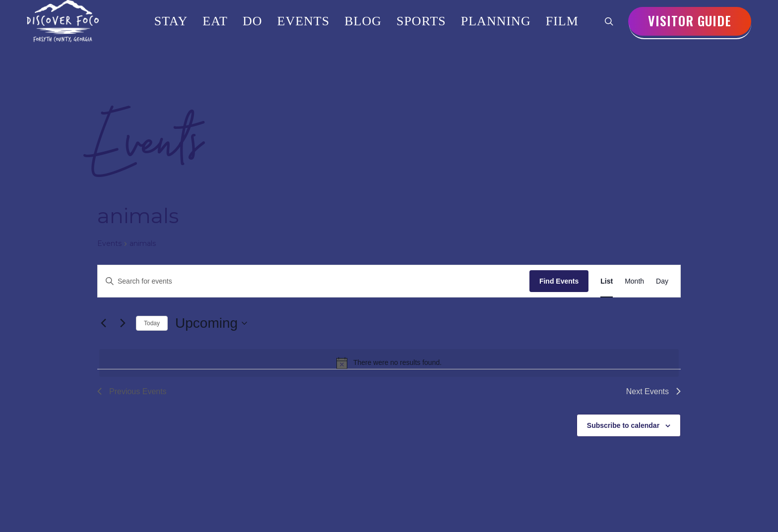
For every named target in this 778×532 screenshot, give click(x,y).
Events (109, 243)
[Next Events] (123, 323)
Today (152, 323)
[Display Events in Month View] (634, 281)
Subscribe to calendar (623, 425)
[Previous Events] (103, 323)
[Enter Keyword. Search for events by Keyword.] (314, 281)
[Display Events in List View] (607, 281)
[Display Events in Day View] (662, 281)
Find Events (559, 281)
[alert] (389, 363)
